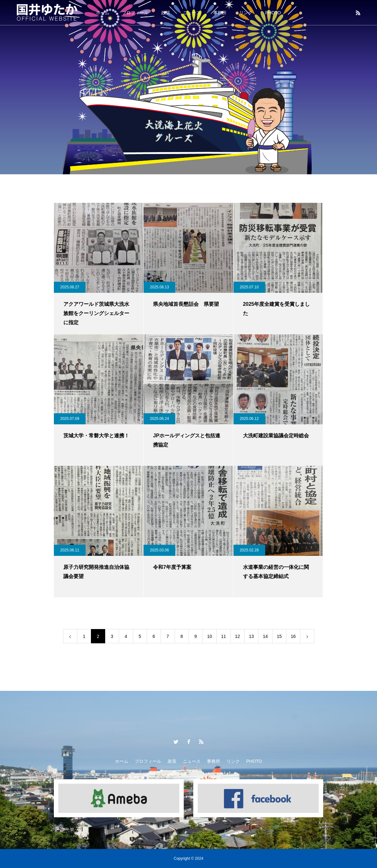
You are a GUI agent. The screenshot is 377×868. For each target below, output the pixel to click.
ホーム (103, 13)
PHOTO (273, 13)
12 (238, 636)
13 (252, 636)
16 (293, 636)
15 (279, 636)
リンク (246, 13)
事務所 (220, 13)
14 (265, 636)
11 (224, 636)
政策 (166, 13)
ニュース (192, 13)
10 (210, 636)
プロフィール (135, 13)
